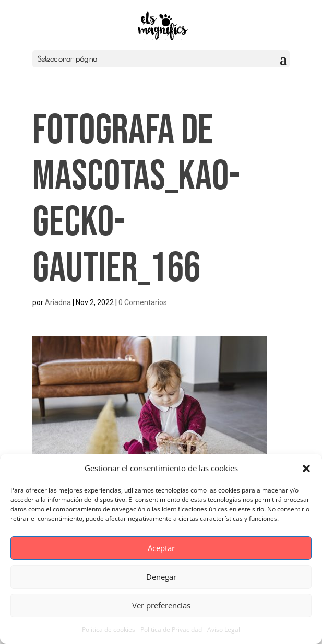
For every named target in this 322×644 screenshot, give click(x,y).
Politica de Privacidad (171, 630)
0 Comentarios (143, 302)
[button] (306, 469)
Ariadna (58, 302)
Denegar (161, 577)
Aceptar (161, 548)
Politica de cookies (109, 630)
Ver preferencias (161, 605)
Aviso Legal (224, 630)
